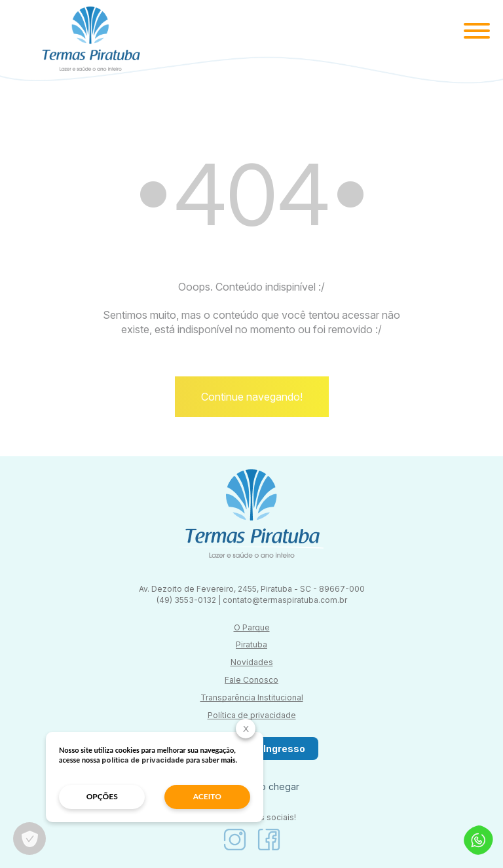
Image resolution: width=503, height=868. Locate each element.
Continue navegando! (252, 397)
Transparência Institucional (252, 697)
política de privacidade (143, 760)
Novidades (252, 662)
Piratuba (251, 644)
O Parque (252, 627)
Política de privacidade (252, 715)
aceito (207, 796)
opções (102, 796)
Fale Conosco (251, 680)
